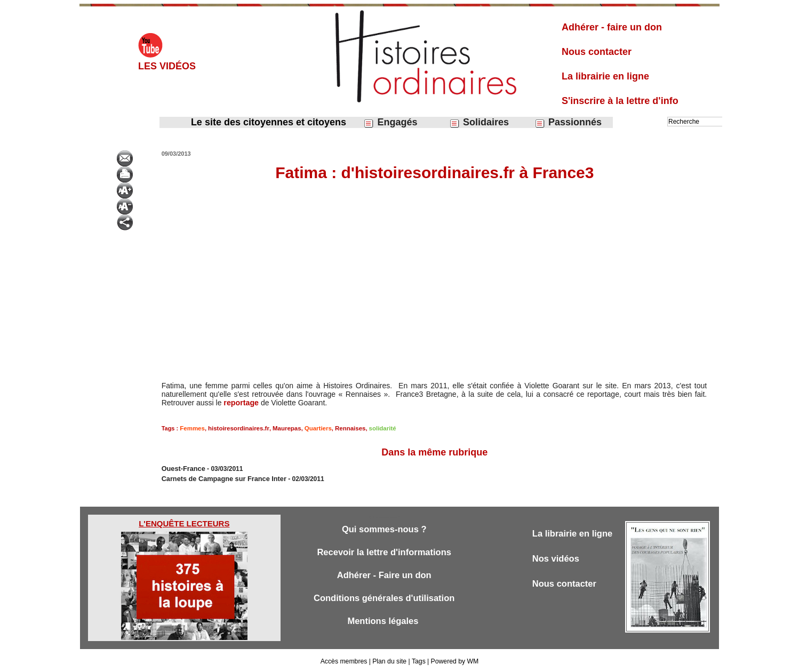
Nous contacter (597, 52)
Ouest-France (182, 468)
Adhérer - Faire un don (384, 575)
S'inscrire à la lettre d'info (620, 101)
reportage (241, 403)
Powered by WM (454, 660)
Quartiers (312, 428)
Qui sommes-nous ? (384, 528)
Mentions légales (384, 622)
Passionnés (568, 122)
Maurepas (282, 428)
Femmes (192, 428)
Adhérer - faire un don (612, 27)
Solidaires (479, 122)
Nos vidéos (557, 558)
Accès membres (345, 660)
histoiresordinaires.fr (236, 428)
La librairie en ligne (605, 76)
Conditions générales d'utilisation (384, 599)
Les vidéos (167, 66)
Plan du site (390, 660)
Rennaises (343, 428)
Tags (418, 660)
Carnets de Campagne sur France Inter (221, 478)
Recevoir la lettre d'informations (384, 552)
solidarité (374, 428)
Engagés (390, 122)
